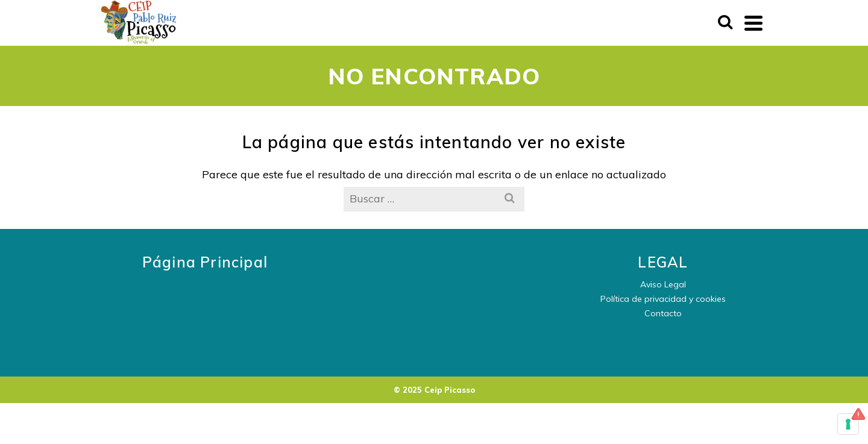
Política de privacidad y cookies (663, 299)
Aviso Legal (663, 284)
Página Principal (205, 262)
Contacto (663, 313)
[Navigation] (753, 23)
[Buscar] (725, 23)
